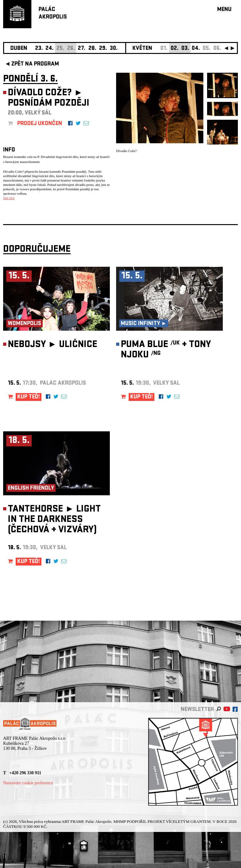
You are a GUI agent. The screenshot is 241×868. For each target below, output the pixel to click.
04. (196, 49)
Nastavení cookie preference (28, 783)
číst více (9, 198)
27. (82, 49)
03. (185, 49)
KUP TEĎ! (29, 397)
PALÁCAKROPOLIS (53, 14)
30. (114, 49)
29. (103, 49)
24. (50, 49)
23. (39, 49)
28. (92, 49)
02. (175, 49)
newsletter (197, 710)
